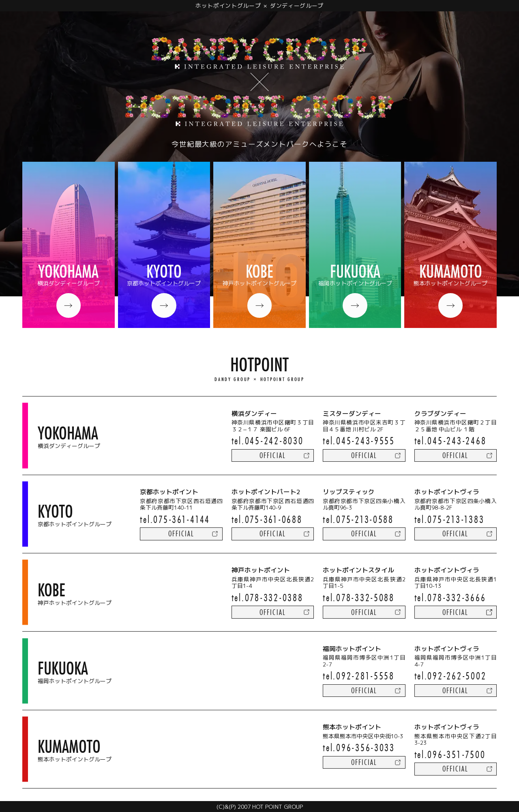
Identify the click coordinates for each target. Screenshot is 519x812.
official (272, 455)
